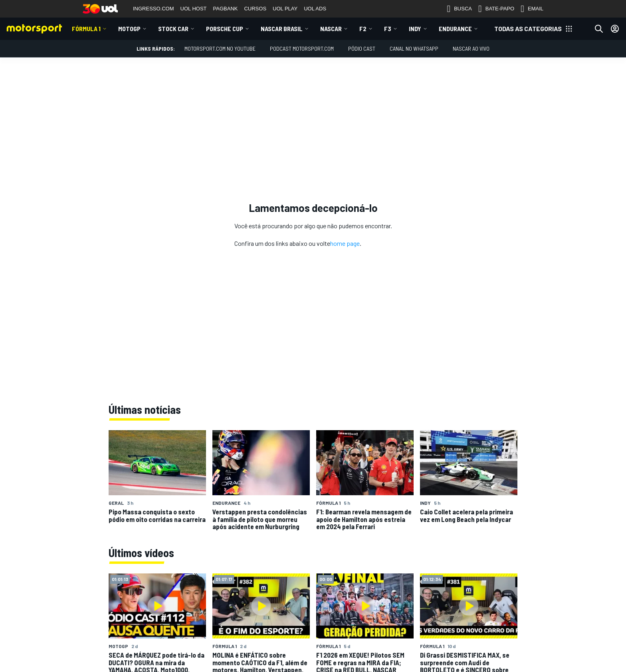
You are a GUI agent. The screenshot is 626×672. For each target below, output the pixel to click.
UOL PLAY (285, 9)
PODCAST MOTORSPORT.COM (302, 48)
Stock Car (173, 29)
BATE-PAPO (496, 9)
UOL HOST (194, 9)
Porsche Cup (225, 29)
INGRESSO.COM (154, 9)
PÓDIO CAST (362, 48)
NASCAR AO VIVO (471, 48)
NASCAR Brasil (282, 29)
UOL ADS (315, 9)
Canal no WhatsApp (414, 48)
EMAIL (532, 9)
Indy (415, 29)
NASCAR (331, 29)
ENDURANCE (455, 29)
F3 (388, 29)
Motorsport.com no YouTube (220, 48)
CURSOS (255, 9)
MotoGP (129, 29)
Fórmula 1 (86, 29)
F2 (363, 29)
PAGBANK (226, 9)
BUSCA (459, 9)
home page (345, 243)
